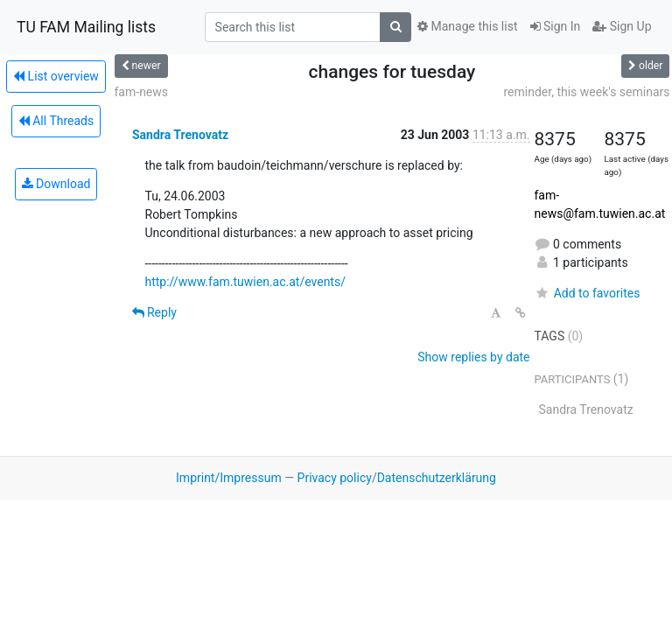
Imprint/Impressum (229, 478)
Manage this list (467, 26)
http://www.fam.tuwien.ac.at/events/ (245, 282)
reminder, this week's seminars (586, 92)
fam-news (142, 92)
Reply (154, 312)
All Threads (56, 121)
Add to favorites (588, 293)
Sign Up (622, 26)
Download (56, 184)
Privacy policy (335, 478)
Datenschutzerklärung (437, 478)
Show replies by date (473, 357)
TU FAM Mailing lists (86, 27)
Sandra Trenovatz (180, 135)
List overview (56, 76)
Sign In (556, 26)
